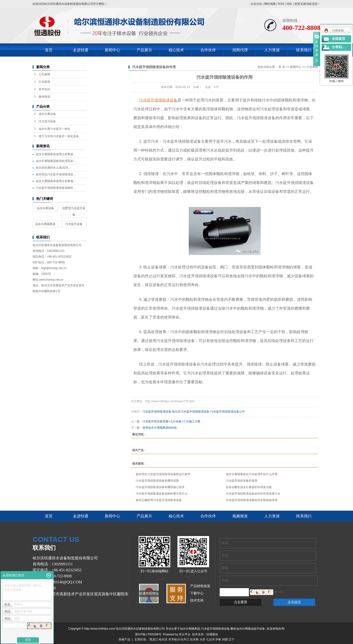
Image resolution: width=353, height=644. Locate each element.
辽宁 (231, 639)
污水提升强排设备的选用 (241, 481)
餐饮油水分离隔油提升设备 (248, 629)
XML (289, 4)
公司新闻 (44, 74)
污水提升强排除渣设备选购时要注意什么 (162, 494)
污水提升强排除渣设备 (157, 412)
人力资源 (272, 50)
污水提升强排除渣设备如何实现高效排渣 (252, 500)
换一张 (279, 592)
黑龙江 (154, 639)
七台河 (210, 639)
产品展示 (144, 50)
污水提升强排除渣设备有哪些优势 (157, 481)
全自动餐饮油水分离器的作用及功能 (249, 487)
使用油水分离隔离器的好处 (160, 428)
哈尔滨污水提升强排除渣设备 (191, 412)
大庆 (202, 639)
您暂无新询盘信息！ (307, 4)
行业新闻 (44, 82)
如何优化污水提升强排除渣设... (56, 174)
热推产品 (124, 639)
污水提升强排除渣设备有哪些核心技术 (160, 487)
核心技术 (176, 50)
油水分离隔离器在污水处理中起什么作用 (252, 474)
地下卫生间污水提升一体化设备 (59, 136)
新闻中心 (112, 50)
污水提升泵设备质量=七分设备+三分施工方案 (171, 421)
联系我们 (304, 50)
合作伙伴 (208, 50)
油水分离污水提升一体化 (54, 129)
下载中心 (197, 593)
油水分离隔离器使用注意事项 (54, 154)
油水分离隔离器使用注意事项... (56, 181)
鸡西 (225, 639)
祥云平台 (185, 634)
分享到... (338, 47)
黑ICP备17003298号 (148, 634)
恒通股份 (212, 634)
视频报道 (240, 516)
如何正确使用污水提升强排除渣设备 (159, 500)
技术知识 (44, 89)
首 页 (282, 67)
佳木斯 (194, 639)
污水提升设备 (47, 121)
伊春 (218, 639)
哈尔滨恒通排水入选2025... (53, 168)
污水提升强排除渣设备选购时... (56, 188)
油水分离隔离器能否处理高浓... (56, 161)
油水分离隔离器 (45, 224)
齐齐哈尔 (174, 639)
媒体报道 (44, 97)
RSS (281, 4)
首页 (49, 50)
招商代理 (240, 50)
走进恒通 (81, 50)
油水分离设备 (47, 114)
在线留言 (339, 39)
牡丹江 (185, 639)
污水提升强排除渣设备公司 (228, 412)
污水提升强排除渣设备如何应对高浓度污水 (253, 494)
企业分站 (256, 4)
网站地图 (270, 4)
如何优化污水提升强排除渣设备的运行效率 (163, 474)
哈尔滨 (163, 639)
